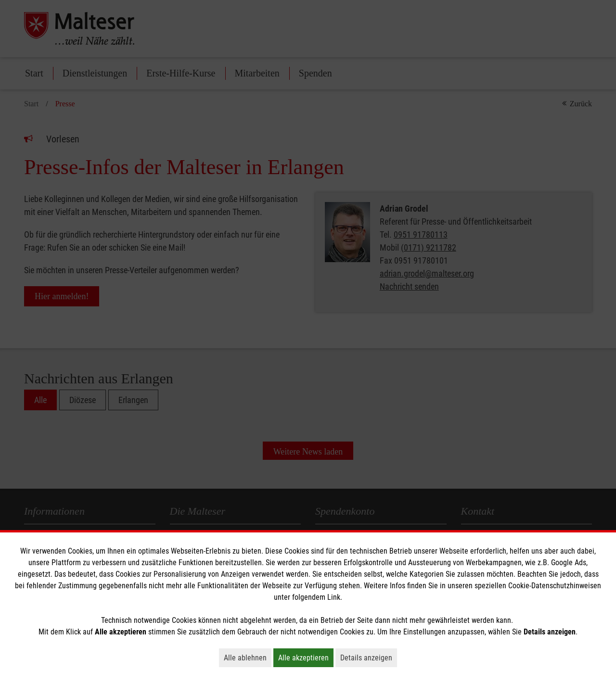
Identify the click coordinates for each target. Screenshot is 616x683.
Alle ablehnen (248, 658)
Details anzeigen (369, 658)
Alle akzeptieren (306, 658)
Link (334, 597)
